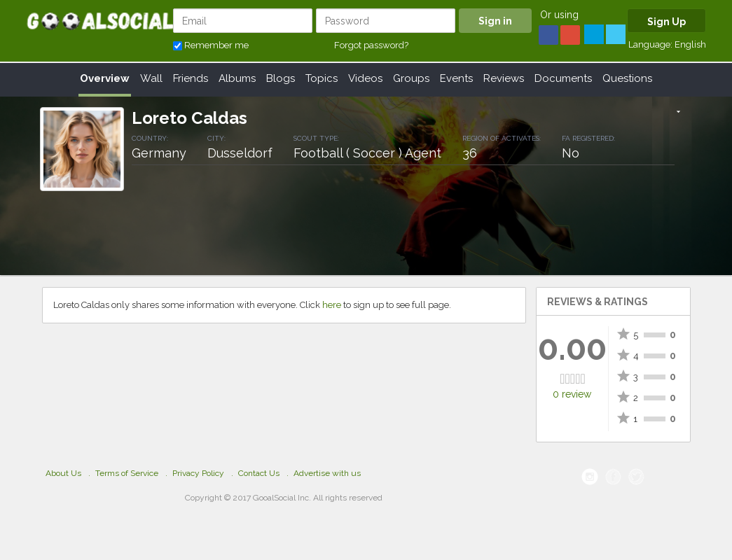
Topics (322, 78)
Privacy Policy (198, 473)
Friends (191, 78)
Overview (105, 78)
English (690, 44)
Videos (365, 78)
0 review (572, 394)
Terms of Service (127, 473)
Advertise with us (327, 473)
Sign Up (667, 22)
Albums (237, 78)
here (332, 305)
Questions (627, 78)
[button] (678, 113)
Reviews (504, 78)
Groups (411, 78)
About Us (63, 473)
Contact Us (259, 473)
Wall (151, 78)
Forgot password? (371, 45)
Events (456, 78)
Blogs (281, 78)
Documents (563, 78)
